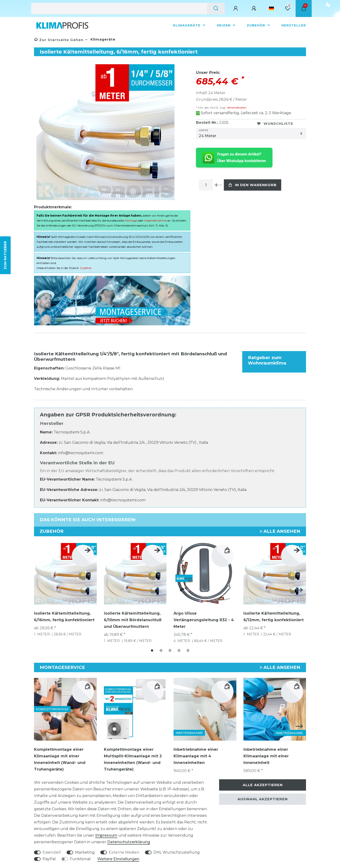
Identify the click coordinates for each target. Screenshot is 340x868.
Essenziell (52, 852)
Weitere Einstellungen (118, 859)
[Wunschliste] (288, 8)
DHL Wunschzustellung (177, 852)
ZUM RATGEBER (5, 255)
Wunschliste (275, 124)
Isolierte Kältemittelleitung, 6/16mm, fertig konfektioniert (64, 617)
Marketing (85, 852)
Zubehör (257, 25)
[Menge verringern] (220, 185)
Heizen (224, 25)
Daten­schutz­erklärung (129, 842)
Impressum (106, 835)
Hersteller (294, 25)
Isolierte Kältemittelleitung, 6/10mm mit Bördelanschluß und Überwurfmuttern (133, 620)
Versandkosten (236, 107)
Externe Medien (124, 852)
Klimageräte (187, 25)
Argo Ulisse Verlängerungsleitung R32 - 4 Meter (204, 620)
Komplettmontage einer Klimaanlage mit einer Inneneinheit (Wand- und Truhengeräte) (60, 759)
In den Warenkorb (253, 185)
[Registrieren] (255, 8)
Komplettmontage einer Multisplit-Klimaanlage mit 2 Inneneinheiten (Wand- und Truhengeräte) (133, 759)
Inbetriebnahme (155, 220)
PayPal (49, 859)
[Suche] (216, 8)
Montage (131, 220)
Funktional (80, 859)
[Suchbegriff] (119, 8)
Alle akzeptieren (263, 785)
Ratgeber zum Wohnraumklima (267, 360)
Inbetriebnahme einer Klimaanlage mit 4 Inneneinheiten (196, 756)
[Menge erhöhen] (216, 185)
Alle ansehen (280, 531)
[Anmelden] (236, 8)
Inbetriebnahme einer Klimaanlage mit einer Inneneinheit (266, 756)
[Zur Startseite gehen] (59, 40)
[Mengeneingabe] (206, 185)
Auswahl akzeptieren (263, 799)
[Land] (271, 8)
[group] (135, 709)
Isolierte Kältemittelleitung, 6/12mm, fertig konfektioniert (274, 617)
